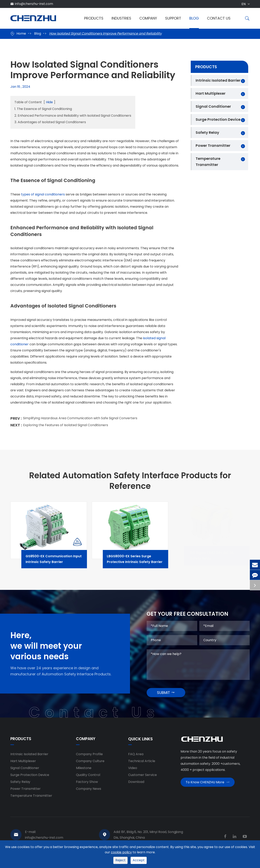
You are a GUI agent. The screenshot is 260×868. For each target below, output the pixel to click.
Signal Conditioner (213, 106)
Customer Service (142, 778)
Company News (89, 792)
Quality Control (88, 778)
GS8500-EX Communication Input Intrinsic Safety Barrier (60, 562)
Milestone (84, 771)
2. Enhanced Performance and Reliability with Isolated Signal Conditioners (73, 116)
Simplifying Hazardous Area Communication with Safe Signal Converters (80, 420)
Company (148, 18)
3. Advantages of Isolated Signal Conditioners (50, 122)
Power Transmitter (213, 145)
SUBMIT (166, 695)
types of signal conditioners (43, 195)
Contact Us (219, 18)
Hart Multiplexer (211, 93)
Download (136, 785)
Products (94, 18)
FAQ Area (136, 757)
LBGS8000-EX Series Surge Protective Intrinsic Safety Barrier (141, 562)
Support (173, 18)
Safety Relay (207, 132)
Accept (139, 860)
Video (133, 771)
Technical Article (142, 764)
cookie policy (121, 852)
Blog (194, 18)
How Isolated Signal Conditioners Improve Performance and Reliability (105, 33)
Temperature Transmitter (208, 162)
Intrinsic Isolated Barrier (218, 80)
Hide (49, 102)
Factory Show (87, 785)
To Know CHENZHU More (208, 787)
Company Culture (90, 764)
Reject (120, 860)
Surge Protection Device (218, 119)
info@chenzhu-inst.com (34, 4)
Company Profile (89, 757)
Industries (121, 18)
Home (21, 33)
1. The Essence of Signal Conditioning (43, 109)
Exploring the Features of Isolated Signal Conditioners (66, 427)
